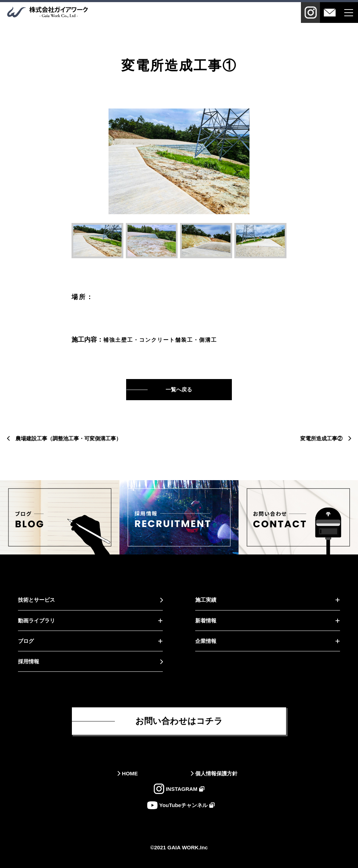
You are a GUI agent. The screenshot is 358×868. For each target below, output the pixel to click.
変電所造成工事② (321, 438)
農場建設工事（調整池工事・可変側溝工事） (68, 438)
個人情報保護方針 (216, 773)
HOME (130, 773)
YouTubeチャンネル (183, 805)
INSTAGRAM (182, 789)
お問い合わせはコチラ (179, 721)
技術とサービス (36, 600)
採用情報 (29, 661)
